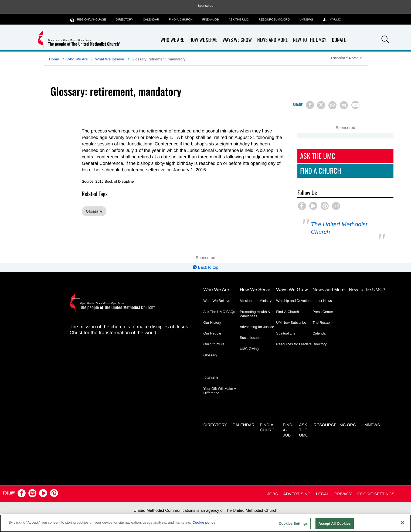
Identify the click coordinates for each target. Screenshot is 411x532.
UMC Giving (249, 349)
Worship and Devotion (293, 301)
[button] (385, 40)
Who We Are (172, 40)
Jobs (272, 494)
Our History (212, 323)
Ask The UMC (318, 156)
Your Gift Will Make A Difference (220, 391)
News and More (272, 40)
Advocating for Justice (257, 327)
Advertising (297, 494)
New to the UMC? (310, 40)
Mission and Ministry (256, 301)
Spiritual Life (286, 333)
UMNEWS (306, 20)
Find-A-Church (181, 20)
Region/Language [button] (88, 20)
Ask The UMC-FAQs (219, 312)
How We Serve (203, 40)
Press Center (323, 312)
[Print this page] (344, 105)
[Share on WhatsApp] (332, 105)
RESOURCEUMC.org (274, 20)
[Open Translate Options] (346, 58)
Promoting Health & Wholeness (255, 314)
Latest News (322, 301)
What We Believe (110, 59)
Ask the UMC (239, 20)
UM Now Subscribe (291, 323)
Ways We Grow (237, 40)
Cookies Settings (293, 524)
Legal (322, 494)
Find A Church (321, 171)
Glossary (94, 211)
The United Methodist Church (339, 228)
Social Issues (250, 338)
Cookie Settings (376, 494)
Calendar (151, 20)
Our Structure (214, 344)
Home (54, 59)
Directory (124, 20)
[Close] (402, 523)
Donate (339, 40)
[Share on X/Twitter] (321, 105)
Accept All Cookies (335, 524)
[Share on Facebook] (310, 105)
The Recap (321, 323)
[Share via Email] (355, 105)
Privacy (343, 494)
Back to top (205, 267)
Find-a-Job (210, 20)
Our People (212, 333)
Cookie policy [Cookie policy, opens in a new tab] (204, 522)
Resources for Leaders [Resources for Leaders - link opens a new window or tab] (294, 344)
